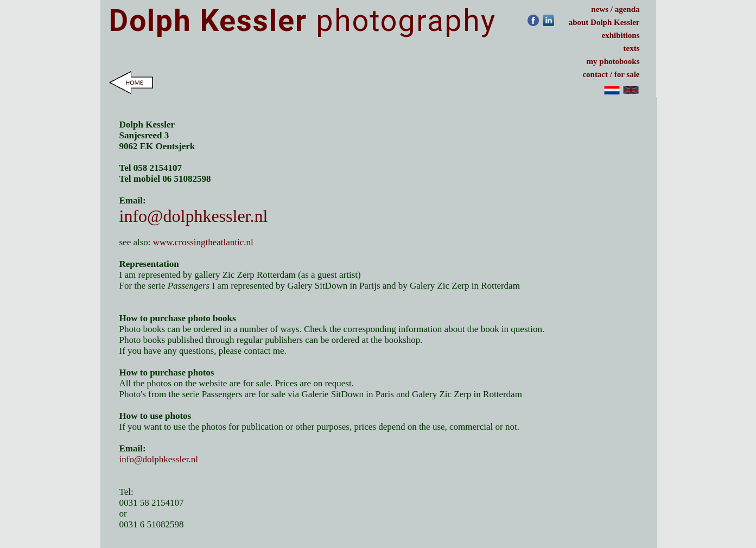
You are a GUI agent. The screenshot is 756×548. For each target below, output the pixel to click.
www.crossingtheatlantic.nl (204, 242)
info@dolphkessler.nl (194, 216)
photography (303, 21)
